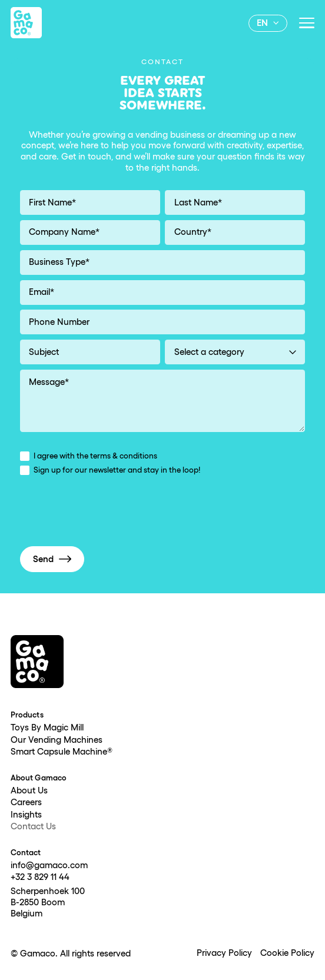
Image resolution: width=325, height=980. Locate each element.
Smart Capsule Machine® (62, 752)
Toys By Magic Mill (47, 728)
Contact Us (33, 827)
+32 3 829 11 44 (40, 878)
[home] (26, 23)
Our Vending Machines (57, 740)
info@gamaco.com (49, 866)
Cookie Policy (287, 954)
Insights (26, 815)
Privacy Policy (224, 954)
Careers (26, 803)
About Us (29, 791)
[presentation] (110, 513)
